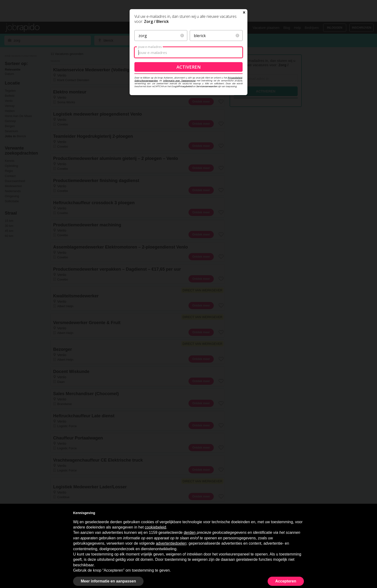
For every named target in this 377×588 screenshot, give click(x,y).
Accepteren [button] (286, 581)
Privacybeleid (235, 124)
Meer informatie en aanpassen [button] (108, 581)
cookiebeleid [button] (155, 527)
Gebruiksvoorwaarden (146, 127)
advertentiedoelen (171, 543)
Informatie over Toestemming (179, 127)
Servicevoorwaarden (207, 133)
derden (190, 532)
